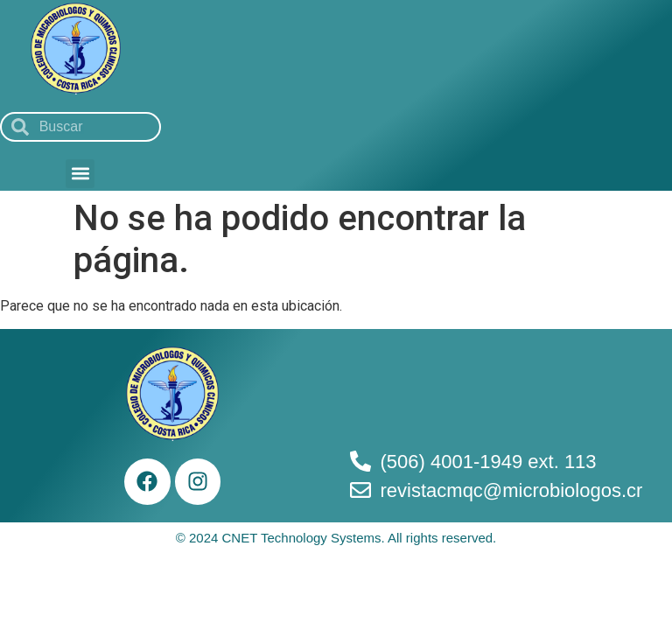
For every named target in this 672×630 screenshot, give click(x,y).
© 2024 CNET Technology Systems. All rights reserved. (336, 538)
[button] (80, 174)
